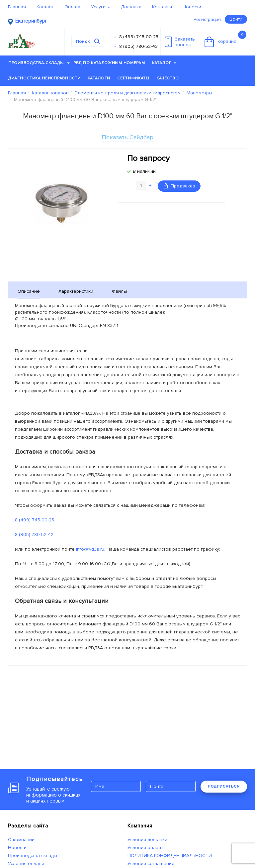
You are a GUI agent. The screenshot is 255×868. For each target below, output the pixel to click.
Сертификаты (133, 78)
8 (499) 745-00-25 (139, 37)
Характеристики (76, 291)
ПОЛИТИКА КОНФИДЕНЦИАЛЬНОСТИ (170, 856)
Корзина (225, 39)
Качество (168, 78)
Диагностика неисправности (44, 78)
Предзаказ (179, 186)
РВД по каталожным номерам (109, 63)
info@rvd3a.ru (90, 549)
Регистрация (207, 19)
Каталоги (99, 78)
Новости (192, 7)
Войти (236, 19)
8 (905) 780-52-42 (138, 46)
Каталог (45, 7)
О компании (21, 840)
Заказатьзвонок (180, 42)
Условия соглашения (151, 864)
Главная (17, 7)
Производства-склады (39, 63)
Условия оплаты (26, 864)
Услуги (101, 7)
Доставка (131, 7)
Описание (29, 291)
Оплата (72, 7)
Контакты (162, 7)
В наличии (144, 171)
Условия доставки (147, 840)
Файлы (119, 291)
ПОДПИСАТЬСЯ (224, 786)
